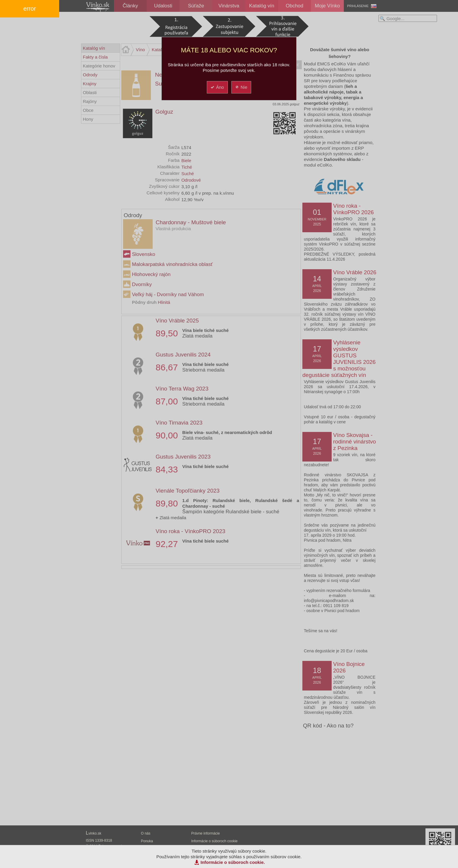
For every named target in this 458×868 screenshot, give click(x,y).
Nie (241, 87)
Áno (217, 87)
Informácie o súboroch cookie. (233, 862)
